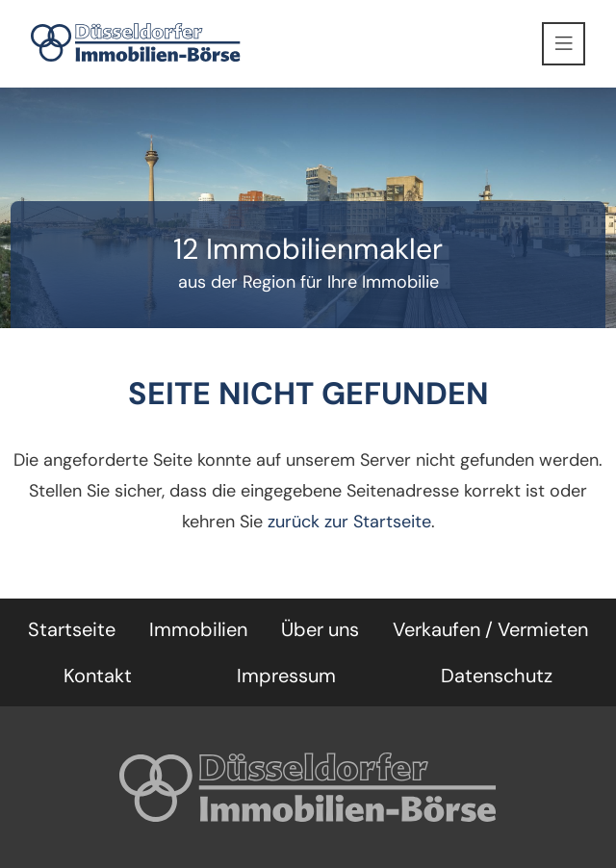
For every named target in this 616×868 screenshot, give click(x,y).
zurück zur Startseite (349, 522)
